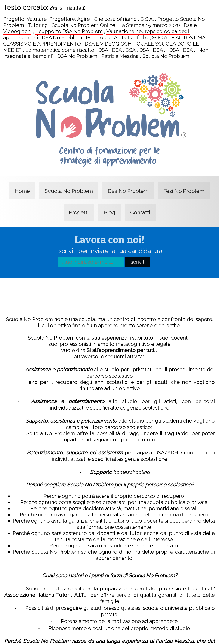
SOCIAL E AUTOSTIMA (179, 38)
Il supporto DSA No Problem (69, 31)
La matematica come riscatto (60, 50)
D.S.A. (147, 19)
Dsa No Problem (128, 191)
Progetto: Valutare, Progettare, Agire (47, 19)
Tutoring (38, 25)
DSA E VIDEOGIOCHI (109, 44)
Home (22, 191)
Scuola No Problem (166, 56)
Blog (109, 212)
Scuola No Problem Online (84, 25)
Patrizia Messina (120, 56)
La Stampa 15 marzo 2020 (150, 25)
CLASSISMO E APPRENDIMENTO (42, 44)
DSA (103, 50)
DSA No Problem (62, 38)
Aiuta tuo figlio (132, 38)
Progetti (79, 212)
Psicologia (98, 38)
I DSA (173, 50)
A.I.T (79, 594)
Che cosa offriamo (116, 19)
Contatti (140, 212)
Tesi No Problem (184, 191)
